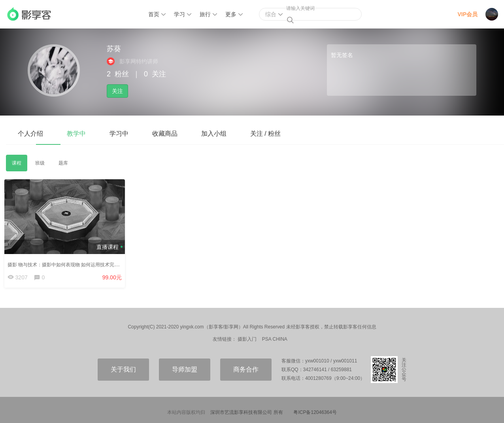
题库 (63, 163)
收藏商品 (165, 134)
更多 (231, 14)
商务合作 (246, 371)
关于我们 (123, 371)
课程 (17, 163)
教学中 (76, 134)
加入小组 (214, 134)
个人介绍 (30, 134)
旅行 (205, 14)
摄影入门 (247, 340)
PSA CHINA (275, 340)
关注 (117, 91)
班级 (40, 163)
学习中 (119, 134)
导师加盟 (185, 371)
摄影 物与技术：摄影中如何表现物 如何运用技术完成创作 (70, 262)
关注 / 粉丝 (265, 134)
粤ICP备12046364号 (315, 414)
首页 (154, 14)
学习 (179, 14)
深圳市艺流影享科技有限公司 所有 (246, 414)
